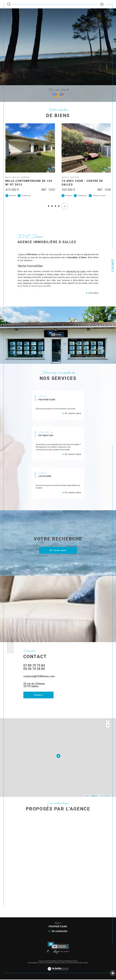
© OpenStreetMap (105, 796)
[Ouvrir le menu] (102, 4)
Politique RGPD (78, 963)
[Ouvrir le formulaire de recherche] (9, 4)
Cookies (86, 963)
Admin (63, 963)
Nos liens (69, 963)
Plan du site (43, 963)
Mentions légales (54, 963)
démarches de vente (76, 272)
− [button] (108, 726)
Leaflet (86, 796)
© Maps (94, 796)
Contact (113, 266)
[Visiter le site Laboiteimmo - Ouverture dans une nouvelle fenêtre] (58, 972)
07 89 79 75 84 (34, 666)
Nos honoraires (33, 963)
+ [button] (108, 722)
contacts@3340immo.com (39, 677)
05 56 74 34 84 (34, 669)
